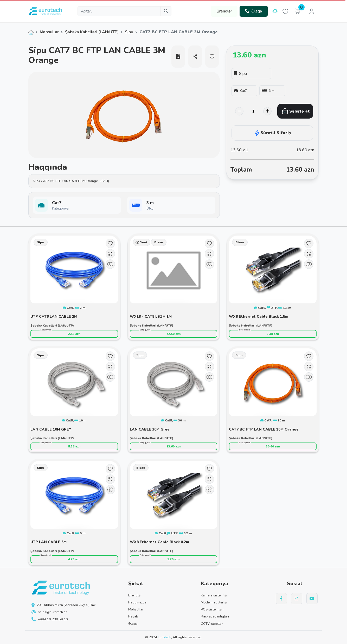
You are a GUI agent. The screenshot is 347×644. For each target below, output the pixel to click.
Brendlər (224, 11)
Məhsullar (49, 32)
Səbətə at (296, 111)
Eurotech (165, 637)
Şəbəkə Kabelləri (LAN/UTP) (92, 32)
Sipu (129, 32)
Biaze (159, 242)
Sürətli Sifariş (272, 133)
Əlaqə (254, 11)
